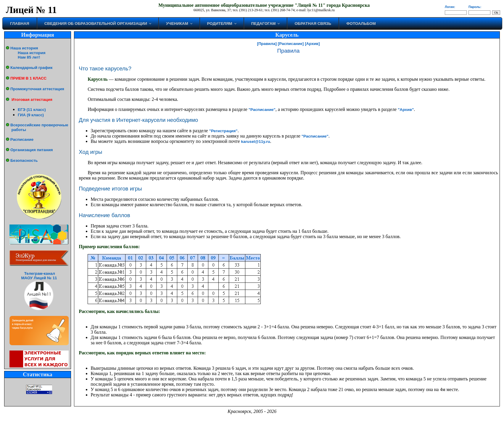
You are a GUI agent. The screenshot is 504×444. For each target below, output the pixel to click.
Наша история (24, 48)
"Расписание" (262, 110)
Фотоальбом (361, 24)
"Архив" (406, 110)
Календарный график (31, 68)
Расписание (22, 139)
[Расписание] (291, 44)
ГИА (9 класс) (31, 115)
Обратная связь (313, 24)
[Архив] (312, 44)
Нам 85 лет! (29, 57)
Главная (20, 24)
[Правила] (267, 44)
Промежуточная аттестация (37, 89)
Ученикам (177, 24)
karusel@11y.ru (256, 142)
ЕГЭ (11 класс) (32, 110)
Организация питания (32, 150)
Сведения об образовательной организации (96, 24)
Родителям (220, 24)
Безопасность (24, 160)
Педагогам (264, 24)
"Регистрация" (223, 131)
